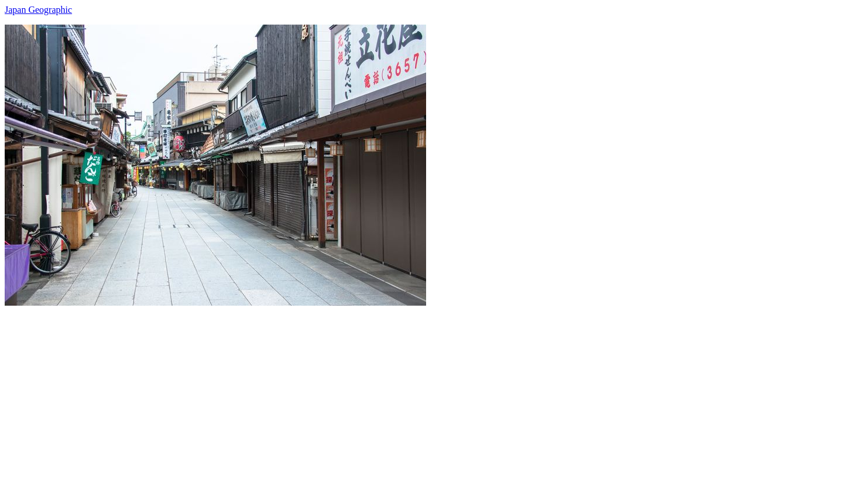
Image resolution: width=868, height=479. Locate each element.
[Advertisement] (356, 388)
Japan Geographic (38, 10)
